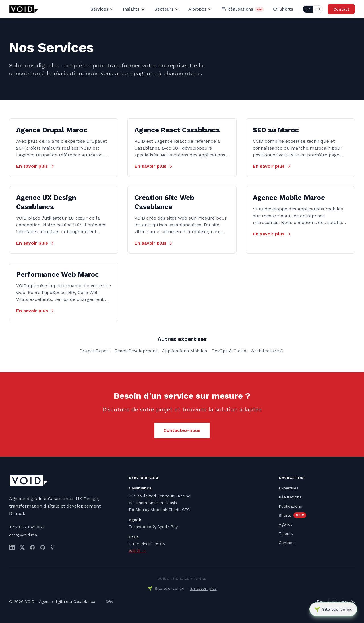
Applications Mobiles (184, 351)
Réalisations (243, 9)
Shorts (283, 9)
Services (102, 9)
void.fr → (137, 550)
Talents (286, 533)
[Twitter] (22, 547)
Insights (134, 9)
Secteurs (167, 9)
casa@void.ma (23, 535)
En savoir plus (36, 166)
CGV (109, 601)
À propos (200, 9)
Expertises (288, 488)
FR (308, 9)
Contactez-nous (182, 430)
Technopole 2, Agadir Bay (153, 527)
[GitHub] (43, 547)
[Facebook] (32, 547)
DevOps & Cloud (229, 351)
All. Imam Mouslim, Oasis (153, 503)
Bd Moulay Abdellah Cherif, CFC (159, 510)
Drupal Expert (95, 351)
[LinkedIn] (12, 547)
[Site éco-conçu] (333, 609)
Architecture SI (268, 351)
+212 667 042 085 (27, 527)
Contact (341, 9)
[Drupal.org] (53, 547)
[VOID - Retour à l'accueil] (24, 9)
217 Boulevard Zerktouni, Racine (160, 496)
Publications (290, 506)
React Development (136, 351)
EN (318, 9)
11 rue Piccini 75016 (147, 544)
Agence (286, 524)
